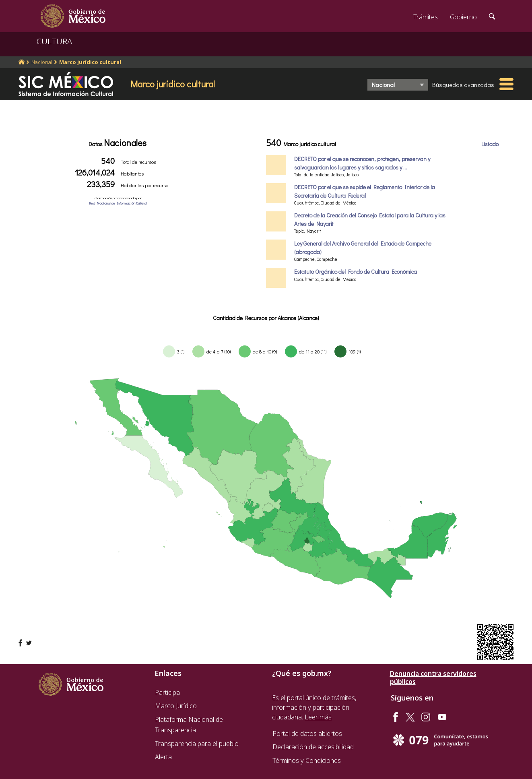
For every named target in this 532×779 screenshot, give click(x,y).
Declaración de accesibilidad (313, 747)
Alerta (163, 757)
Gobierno (463, 17)
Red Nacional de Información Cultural (118, 203)
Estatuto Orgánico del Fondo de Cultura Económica (356, 272)
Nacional (42, 62)
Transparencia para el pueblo (197, 744)
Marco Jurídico (176, 706)
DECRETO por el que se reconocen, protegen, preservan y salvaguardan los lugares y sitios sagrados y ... (362, 163)
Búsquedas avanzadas (463, 85)
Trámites (426, 17)
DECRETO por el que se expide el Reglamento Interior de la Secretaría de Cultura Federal (365, 191)
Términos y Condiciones (307, 760)
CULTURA (54, 41)
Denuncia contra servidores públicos (433, 678)
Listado (490, 144)
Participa (167, 692)
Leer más (318, 717)
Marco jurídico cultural (90, 62)
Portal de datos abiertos (307, 734)
